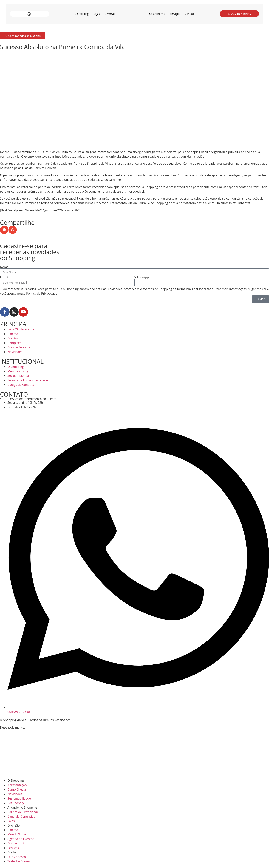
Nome (4, 267)
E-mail (4, 277)
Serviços (175, 14)
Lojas (97, 14)
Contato (190, 14)
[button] (4, 230)
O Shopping (82, 14)
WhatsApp (142, 277)
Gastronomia (157, 14)
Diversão (110, 14)
